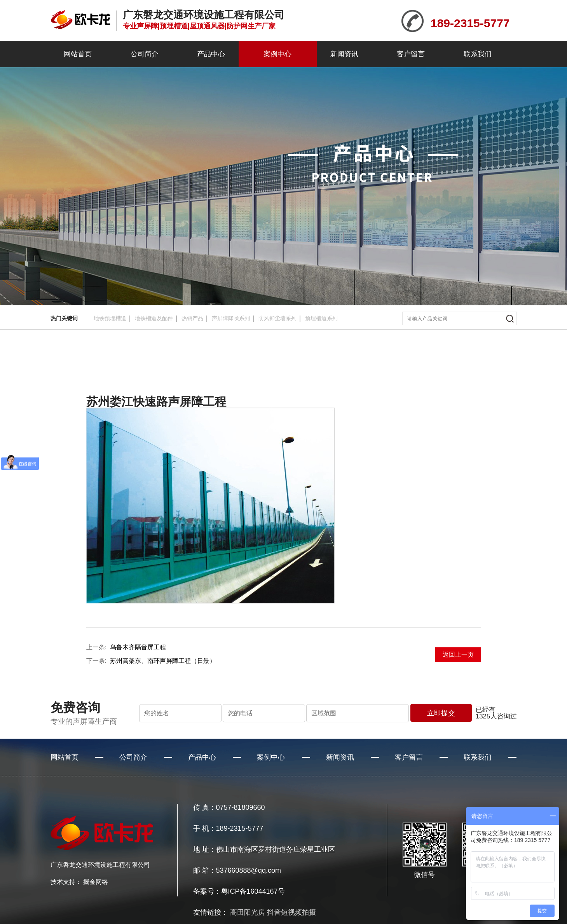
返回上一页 (458, 655)
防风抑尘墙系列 (277, 318)
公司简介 (145, 54)
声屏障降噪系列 (231, 318)
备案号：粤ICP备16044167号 (239, 891)
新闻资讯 (344, 54)
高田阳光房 (248, 912)
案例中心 (277, 54)
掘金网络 (96, 882)
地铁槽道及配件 (154, 318)
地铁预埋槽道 (110, 318)
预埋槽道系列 (321, 318)
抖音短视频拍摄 (291, 912)
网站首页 (78, 54)
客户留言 (411, 54)
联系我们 (478, 54)
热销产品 (192, 318)
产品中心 (211, 54)
